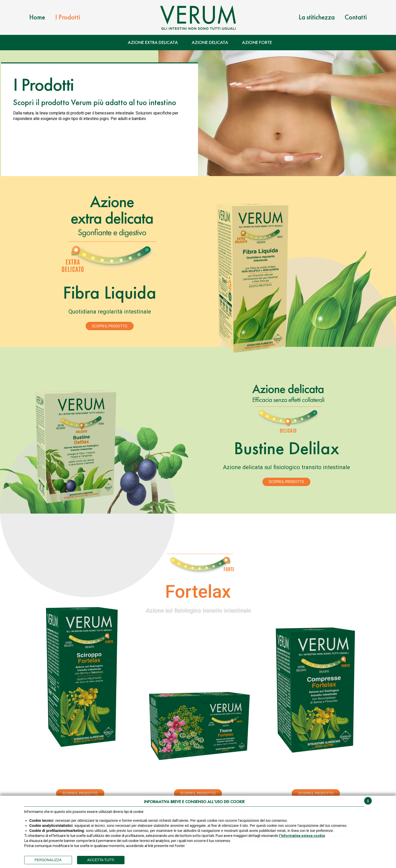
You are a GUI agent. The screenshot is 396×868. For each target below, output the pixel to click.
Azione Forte (257, 42)
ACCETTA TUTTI (101, 860)
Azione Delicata (210, 42)
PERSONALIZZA (48, 860)
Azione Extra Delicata (153, 42)
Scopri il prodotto (110, 326)
